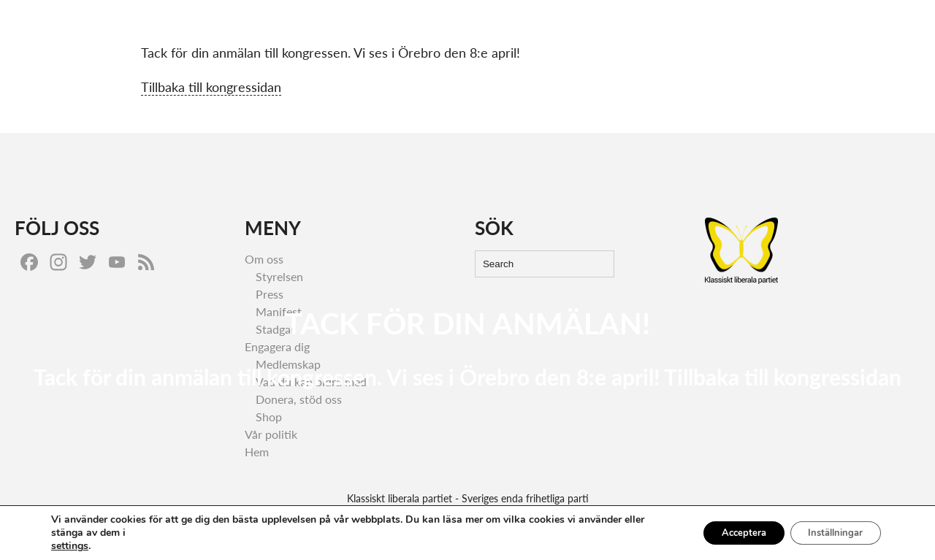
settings (70, 546)
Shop (269, 417)
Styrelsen (279, 276)
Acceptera (727, 533)
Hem (670, 26)
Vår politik (728, 26)
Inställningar (829, 533)
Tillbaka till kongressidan (211, 87)
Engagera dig (805, 26)
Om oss (876, 26)
